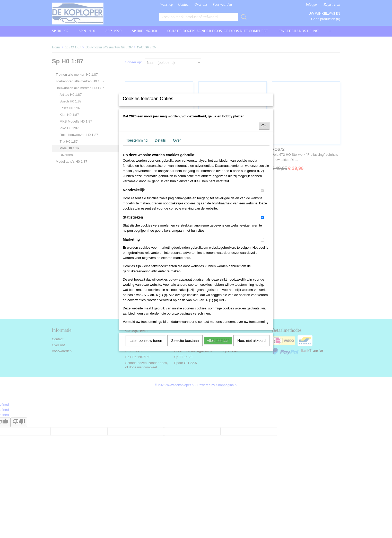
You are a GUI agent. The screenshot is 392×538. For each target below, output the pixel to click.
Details (160, 183)
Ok (264, 168)
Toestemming (137, 183)
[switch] (262, 233)
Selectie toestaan (185, 383)
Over (177, 183)
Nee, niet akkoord (251, 383)
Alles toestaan (218, 383)
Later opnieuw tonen (146, 383)
